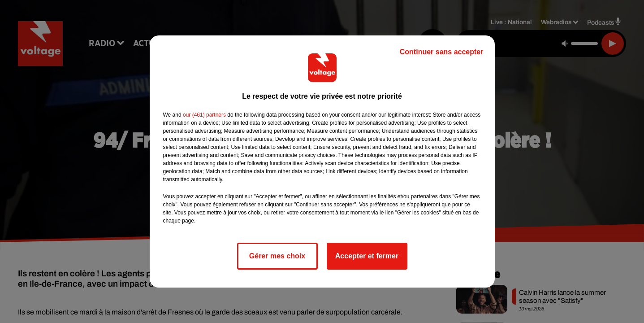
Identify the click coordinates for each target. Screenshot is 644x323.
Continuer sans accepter (442, 52)
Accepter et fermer (367, 256)
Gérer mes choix (277, 256)
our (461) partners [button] (204, 115)
